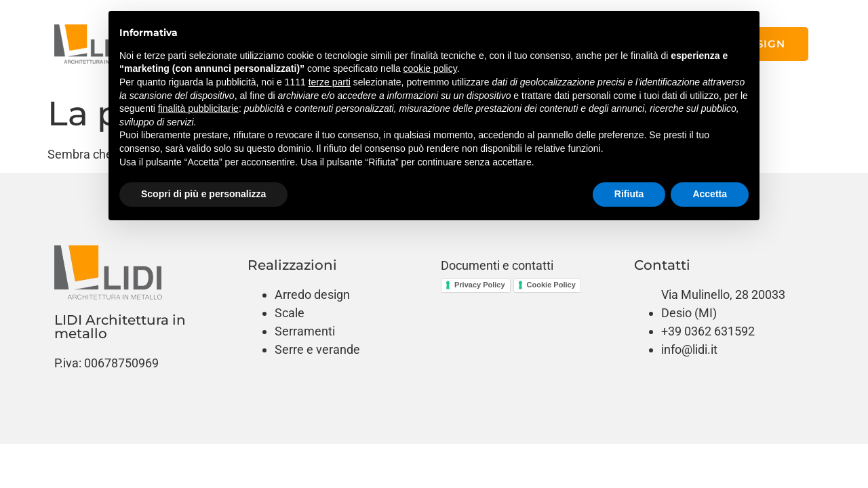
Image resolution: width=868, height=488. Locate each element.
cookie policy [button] (430, 68)
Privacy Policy (480, 285)
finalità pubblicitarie (198, 108)
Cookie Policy (551, 285)
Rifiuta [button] (629, 194)
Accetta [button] (710, 194)
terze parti (330, 82)
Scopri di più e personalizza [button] (203, 194)
